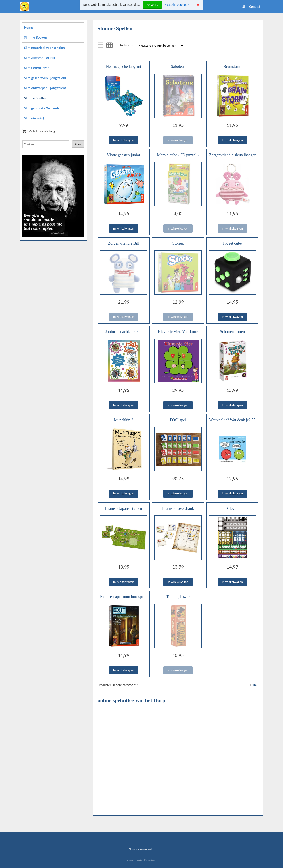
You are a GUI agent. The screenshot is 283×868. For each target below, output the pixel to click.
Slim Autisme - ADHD (39, 58)
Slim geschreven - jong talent (45, 78)
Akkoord (152, 5)
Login (139, 860)
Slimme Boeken (35, 37)
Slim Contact (251, 7)
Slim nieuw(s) (34, 118)
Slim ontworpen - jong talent (45, 88)
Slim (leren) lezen (37, 68)
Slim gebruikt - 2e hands (42, 108)
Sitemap (131, 860)
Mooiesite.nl (150, 860)
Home (29, 28)
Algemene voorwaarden (142, 849)
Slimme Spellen (35, 98)
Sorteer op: (127, 45)
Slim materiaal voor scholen (44, 48)
